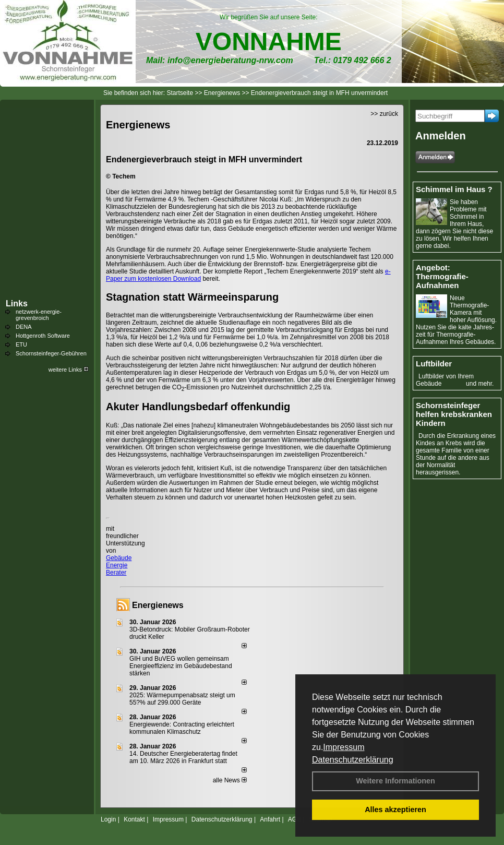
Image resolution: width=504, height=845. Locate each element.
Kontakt (134, 819)
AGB (295, 819)
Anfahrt (270, 819)
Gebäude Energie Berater (119, 565)
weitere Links (69, 370)
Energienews (158, 605)
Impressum (344, 747)
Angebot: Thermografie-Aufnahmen (442, 276)
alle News (230, 780)
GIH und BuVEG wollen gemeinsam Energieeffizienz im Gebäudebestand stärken (181, 666)
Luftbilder (434, 364)
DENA (24, 327)
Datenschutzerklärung (353, 760)
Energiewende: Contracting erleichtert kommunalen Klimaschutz (182, 728)
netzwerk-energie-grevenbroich (39, 315)
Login (108, 819)
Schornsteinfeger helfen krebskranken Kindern (454, 414)
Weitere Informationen (395, 781)
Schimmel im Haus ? (454, 189)
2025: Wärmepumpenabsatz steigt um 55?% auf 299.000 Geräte (182, 699)
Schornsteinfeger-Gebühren (51, 353)
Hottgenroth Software (43, 336)
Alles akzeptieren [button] (395, 810)
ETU (21, 344)
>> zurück (384, 114)
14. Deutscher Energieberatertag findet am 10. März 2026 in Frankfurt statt (183, 757)
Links (17, 304)
